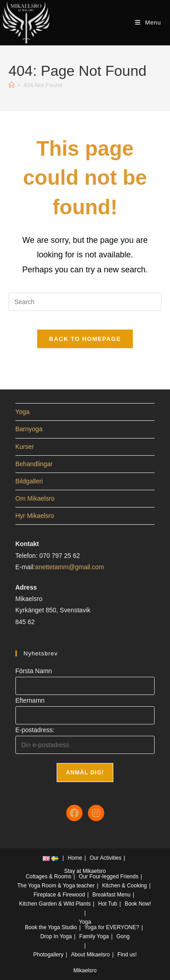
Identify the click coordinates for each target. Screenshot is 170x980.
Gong (123, 936)
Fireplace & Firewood (59, 895)
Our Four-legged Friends (109, 877)
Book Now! (138, 904)
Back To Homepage (85, 339)
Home (75, 858)
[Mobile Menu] (148, 22)
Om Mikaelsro (35, 498)
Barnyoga (29, 429)
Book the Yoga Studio (51, 927)
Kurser (25, 447)
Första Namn (34, 671)
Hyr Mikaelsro (35, 516)
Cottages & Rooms (49, 877)
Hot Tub (108, 904)
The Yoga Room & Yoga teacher (56, 886)
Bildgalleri (29, 481)
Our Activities (106, 858)
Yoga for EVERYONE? (112, 927)
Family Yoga (94, 936)
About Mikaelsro (90, 955)
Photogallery (48, 955)
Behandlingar (34, 464)
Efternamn (30, 700)
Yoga (22, 412)
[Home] (12, 85)
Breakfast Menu (112, 895)
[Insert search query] (85, 302)
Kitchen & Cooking (124, 886)
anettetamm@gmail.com (69, 567)
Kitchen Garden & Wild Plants (55, 904)
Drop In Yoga (56, 936)
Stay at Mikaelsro (85, 871)
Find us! (127, 955)
